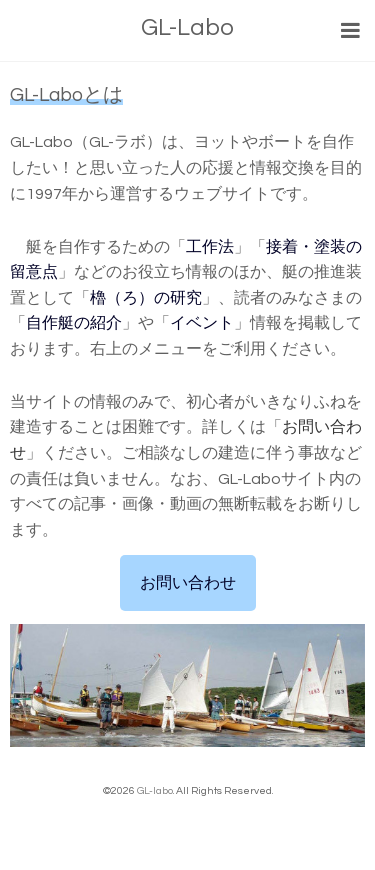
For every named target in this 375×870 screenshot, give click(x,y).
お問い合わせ (188, 583)
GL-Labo (187, 27)
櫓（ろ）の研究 (146, 298)
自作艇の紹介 (74, 323)
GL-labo (155, 790)
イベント (202, 323)
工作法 (210, 247)
